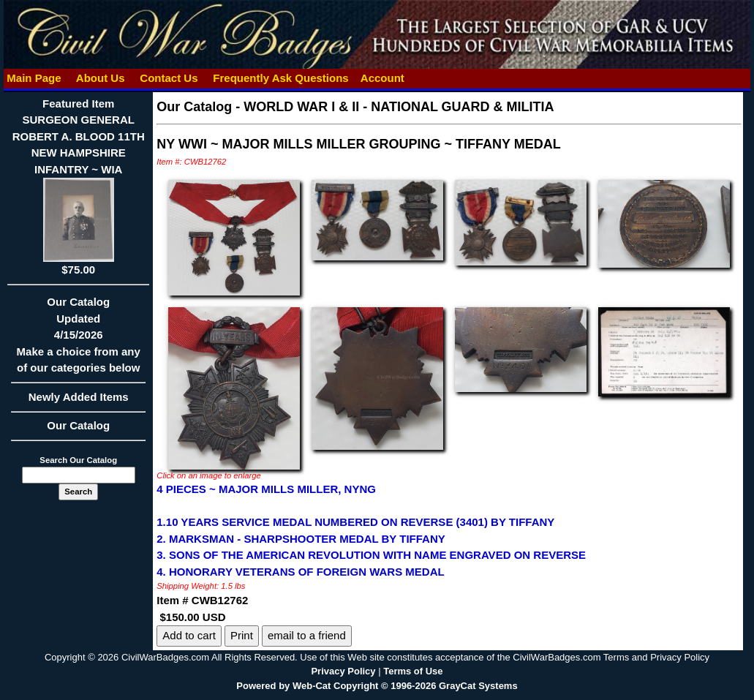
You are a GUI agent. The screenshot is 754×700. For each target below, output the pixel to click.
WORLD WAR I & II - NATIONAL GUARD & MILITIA (399, 107)
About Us (100, 78)
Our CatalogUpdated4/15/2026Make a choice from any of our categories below (78, 339)
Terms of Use (413, 671)
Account (382, 78)
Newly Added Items (78, 402)
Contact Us (169, 78)
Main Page (34, 78)
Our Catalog (78, 425)
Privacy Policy (343, 671)
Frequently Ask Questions (281, 78)
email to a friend (307, 635)
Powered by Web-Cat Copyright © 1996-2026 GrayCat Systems (377, 686)
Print (242, 635)
